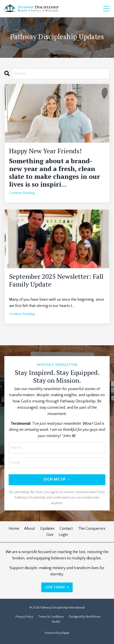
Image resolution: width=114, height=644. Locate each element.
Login (63, 535)
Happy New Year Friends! (45, 151)
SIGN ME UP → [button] (57, 479)
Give (50, 535)
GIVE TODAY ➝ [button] (57, 587)
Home (14, 529)
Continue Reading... (23, 193)
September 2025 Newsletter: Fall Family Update (56, 280)
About (30, 529)
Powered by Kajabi (57, 633)
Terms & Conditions (51, 617)
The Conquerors (92, 529)
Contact (66, 529)
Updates (47, 529)
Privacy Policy (24, 617)
